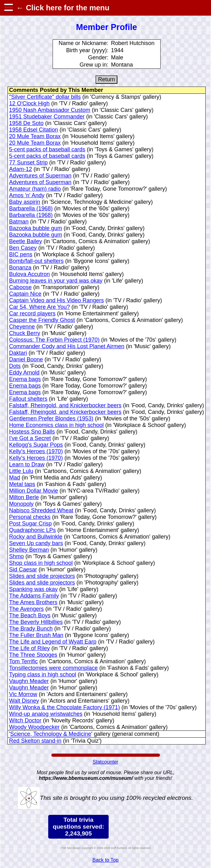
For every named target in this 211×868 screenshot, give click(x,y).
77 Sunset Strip (28, 163)
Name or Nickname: (83, 43)
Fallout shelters (28, 399)
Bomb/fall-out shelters (36, 261)
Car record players (32, 314)
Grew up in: (94, 65)
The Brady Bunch (31, 629)
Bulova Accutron (29, 274)
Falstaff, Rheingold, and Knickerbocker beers (65, 405)
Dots (15, 366)
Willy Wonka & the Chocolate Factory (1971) (64, 707)
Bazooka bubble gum (36, 228)
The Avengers (26, 609)
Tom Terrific (23, 661)
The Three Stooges (33, 655)
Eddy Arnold (24, 373)
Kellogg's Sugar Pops (36, 445)
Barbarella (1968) (31, 208)
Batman (19, 222)
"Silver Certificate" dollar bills (45, 97)
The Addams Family (34, 596)
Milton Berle (24, 497)
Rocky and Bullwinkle (36, 537)
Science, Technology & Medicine (51, 734)
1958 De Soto (26, 123)
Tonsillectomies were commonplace (53, 668)
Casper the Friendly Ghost (42, 320)
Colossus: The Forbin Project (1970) (54, 340)
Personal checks (30, 517)
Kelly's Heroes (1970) (36, 451)
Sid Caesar (23, 569)
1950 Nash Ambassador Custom (50, 110)
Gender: (98, 58)
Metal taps (22, 484)
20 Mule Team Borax (35, 136)
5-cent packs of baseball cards (47, 149)
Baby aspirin (25, 202)
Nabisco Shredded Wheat (41, 510)
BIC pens (21, 254)
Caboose (20, 287)
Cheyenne (22, 327)
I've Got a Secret (30, 438)
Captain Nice (25, 294)
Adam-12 (21, 169)
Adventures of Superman (40, 176)
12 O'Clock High (29, 103)
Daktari (18, 353)
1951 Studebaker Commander (47, 117)
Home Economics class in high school (56, 425)
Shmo (16, 556)
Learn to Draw (27, 464)
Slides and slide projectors (42, 576)
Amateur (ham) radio (35, 189)
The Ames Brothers (33, 602)
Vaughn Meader (29, 681)
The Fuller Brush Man (36, 635)
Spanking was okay (33, 589)
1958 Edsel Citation (33, 130)
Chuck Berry (25, 333)
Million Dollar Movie (33, 491)
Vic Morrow (23, 694)
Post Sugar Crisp (30, 524)
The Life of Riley (29, 648)
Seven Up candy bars (36, 543)
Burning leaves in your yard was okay (56, 281)
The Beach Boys (30, 615)
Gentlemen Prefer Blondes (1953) (51, 419)
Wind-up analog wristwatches (46, 714)
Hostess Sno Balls (32, 432)
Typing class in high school (43, 675)
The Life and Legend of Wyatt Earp (53, 642)
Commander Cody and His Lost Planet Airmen (67, 346)
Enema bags (25, 379)
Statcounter (105, 762)
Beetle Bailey (26, 241)
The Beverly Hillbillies (36, 622)
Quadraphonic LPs (32, 530)
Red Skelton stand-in (35, 741)
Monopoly (21, 504)
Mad (15, 478)
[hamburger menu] (8, 8)
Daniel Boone (26, 359)
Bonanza (20, 268)
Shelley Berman (29, 550)
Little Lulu (21, 471)
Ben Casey (23, 248)
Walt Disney (24, 701)
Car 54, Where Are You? (39, 307)
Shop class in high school (41, 563)
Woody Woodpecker (34, 727)
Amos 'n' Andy (27, 195)
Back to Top (105, 860)
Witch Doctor (25, 720)
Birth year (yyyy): (87, 50)
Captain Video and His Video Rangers (57, 300)
